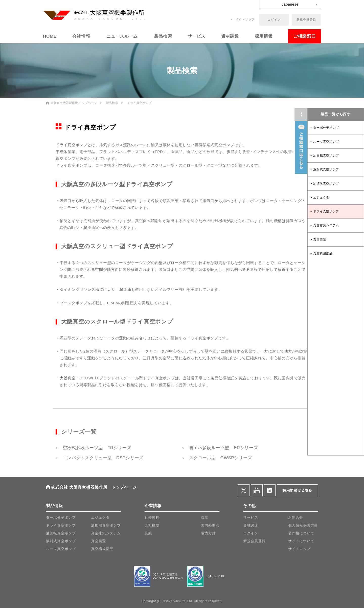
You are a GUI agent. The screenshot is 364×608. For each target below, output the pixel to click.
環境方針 (208, 533)
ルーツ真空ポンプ (326, 142)
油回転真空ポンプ (326, 156)
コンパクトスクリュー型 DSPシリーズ (102, 458)
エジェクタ (321, 198)
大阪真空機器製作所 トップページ (74, 103)
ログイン (274, 20)
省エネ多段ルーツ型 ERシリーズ (223, 448)
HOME (50, 36)
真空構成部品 (323, 253)
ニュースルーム (122, 36)
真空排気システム (326, 225)
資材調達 (230, 36)
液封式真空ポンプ (326, 169)
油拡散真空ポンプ (326, 184)
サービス (197, 36)
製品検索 (163, 36)
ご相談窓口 (305, 36)
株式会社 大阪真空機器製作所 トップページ (94, 487)
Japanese (290, 4)
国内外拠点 (210, 525)
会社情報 (81, 36)
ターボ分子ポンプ (326, 128)
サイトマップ (245, 19)
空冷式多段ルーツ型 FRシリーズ (96, 448)
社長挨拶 (152, 517)
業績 (148, 533)
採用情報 (264, 36)
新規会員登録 (306, 20)
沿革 (204, 517)
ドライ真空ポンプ (326, 211)
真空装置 (320, 240)
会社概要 (152, 525)
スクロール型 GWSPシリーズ (220, 458)
